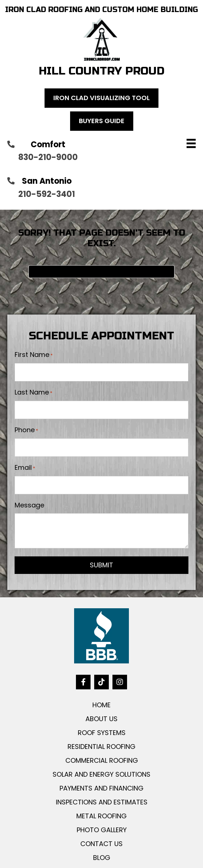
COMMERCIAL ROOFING (102, 760)
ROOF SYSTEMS (102, 733)
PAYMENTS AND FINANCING (101, 788)
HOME (101, 705)
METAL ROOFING (101, 816)
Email (25, 468)
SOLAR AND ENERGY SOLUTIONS (101, 774)
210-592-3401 (47, 194)
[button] (83, 682)
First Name (34, 355)
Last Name (33, 392)
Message (29, 505)
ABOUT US (101, 719)
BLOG (102, 858)
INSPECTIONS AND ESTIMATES (102, 802)
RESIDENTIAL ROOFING (101, 747)
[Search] (101, 272)
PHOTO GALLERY (102, 830)
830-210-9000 (48, 157)
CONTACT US (101, 844)
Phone (26, 430)
